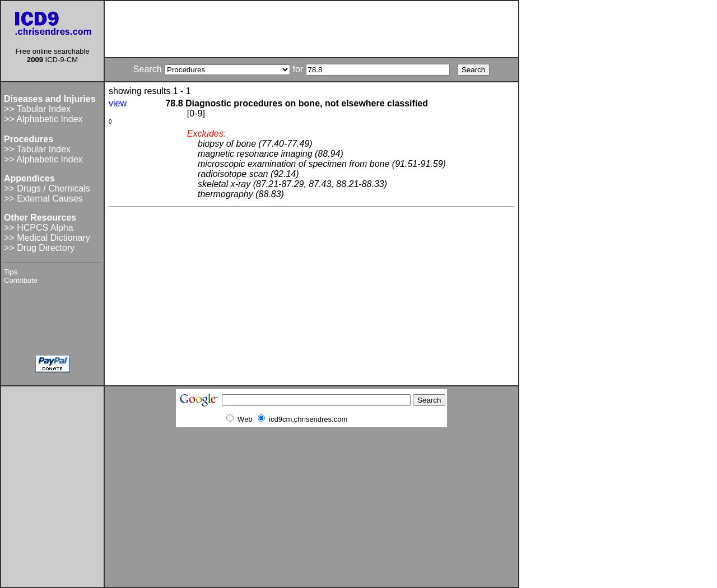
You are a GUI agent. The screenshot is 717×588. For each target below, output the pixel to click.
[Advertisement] (311, 29)
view (118, 103)
